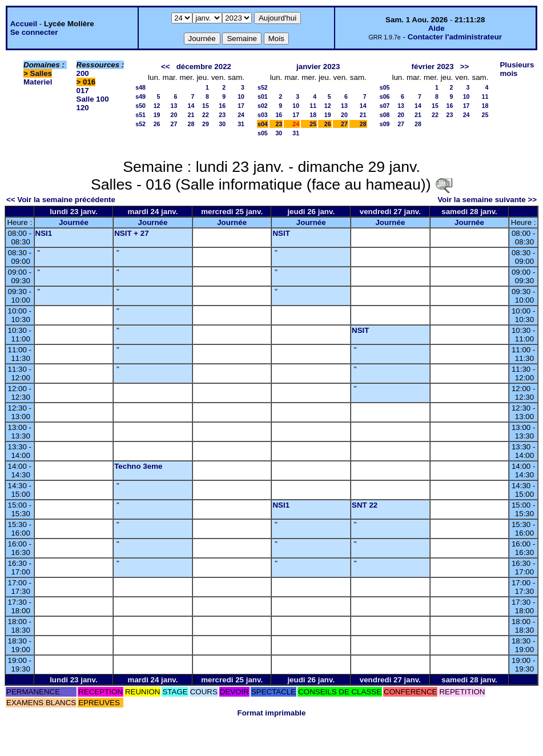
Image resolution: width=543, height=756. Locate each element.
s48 (140, 87)
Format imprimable (272, 713)
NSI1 (44, 233)
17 (241, 106)
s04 (263, 124)
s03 (263, 115)
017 (83, 91)
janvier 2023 (318, 67)
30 (222, 124)
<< (166, 67)
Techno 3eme (138, 466)
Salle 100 (93, 99)
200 (83, 73)
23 (222, 115)
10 (241, 96)
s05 (263, 133)
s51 (140, 115)
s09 (385, 124)
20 (174, 115)
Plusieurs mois (517, 69)
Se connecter (34, 32)
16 (222, 106)
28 (191, 124)
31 (241, 124)
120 (83, 108)
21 (191, 115)
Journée (74, 222)
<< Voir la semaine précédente (61, 200)
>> (465, 67)
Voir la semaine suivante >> (487, 200)
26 (157, 124)
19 (157, 115)
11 (313, 106)
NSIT (281, 233)
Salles (41, 73)
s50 (140, 106)
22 (206, 115)
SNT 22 (365, 505)
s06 (385, 96)
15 (206, 106)
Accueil (24, 24)
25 (313, 124)
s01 (263, 96)
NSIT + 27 (131, 233)
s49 (140, 96)
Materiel (38, 82)
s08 (385, 115)
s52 (140, 124)
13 (174, 106)
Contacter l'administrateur (455, 37)
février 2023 (433, 67)
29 (206, 124)
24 (241, 115)
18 (313, 115)
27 (174, 124)
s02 (263, 106)
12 (157, 106)
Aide (437, 28)
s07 (385, 106)
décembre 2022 (204, 67)
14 (191, 106)
